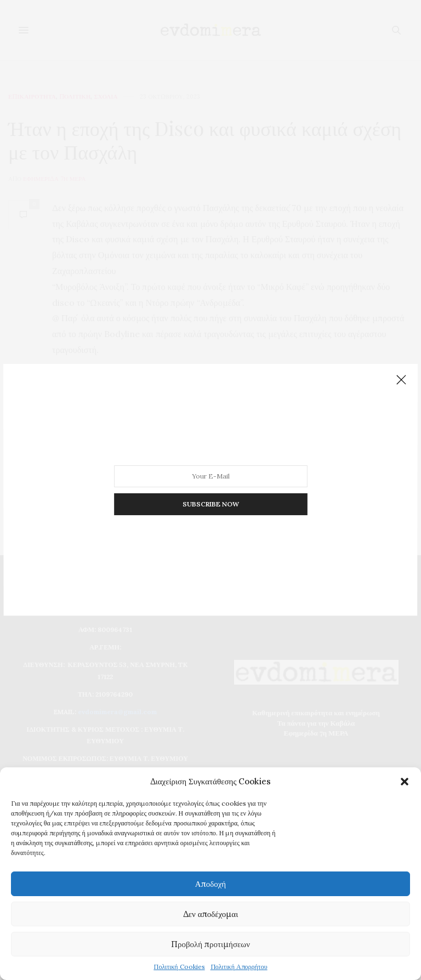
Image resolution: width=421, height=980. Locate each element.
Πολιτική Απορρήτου (239, 967)
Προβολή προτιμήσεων (210, 944)
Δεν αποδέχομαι (211, 914)
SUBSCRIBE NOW (210, 491)
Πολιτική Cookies (179, 967)
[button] (405, 782)
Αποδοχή (210, 884)
